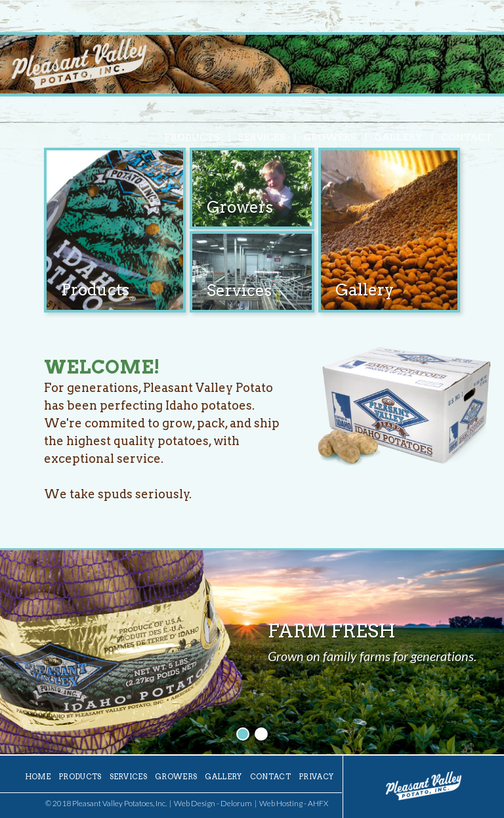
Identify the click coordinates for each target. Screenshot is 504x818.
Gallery (399, 137)
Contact (467, 137)
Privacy (316, 777)
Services (262, 137)
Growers (330, 137)
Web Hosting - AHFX (294, 803)
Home (38, 777)
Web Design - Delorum (213, 803)
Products (192, 137)
